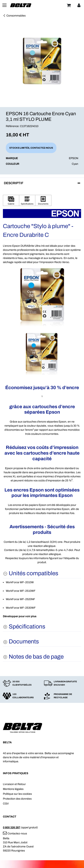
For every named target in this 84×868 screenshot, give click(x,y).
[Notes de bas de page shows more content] (33, 657)
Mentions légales (13, 789)
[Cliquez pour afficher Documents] (43, 200)
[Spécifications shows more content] (24, 627)
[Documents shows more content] (21, 642)
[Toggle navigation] (4, 5)
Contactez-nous (15, 834)
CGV (6, 804)
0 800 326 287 (12, 827)
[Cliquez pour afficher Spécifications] (27, 200)
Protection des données (17, 799)
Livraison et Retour (14, 784)
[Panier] (69, 5)
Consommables (14, 16)
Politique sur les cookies (17, 794)
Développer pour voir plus (20, 616)
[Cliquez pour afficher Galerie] (11, 200)
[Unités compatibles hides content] (31, 573)
